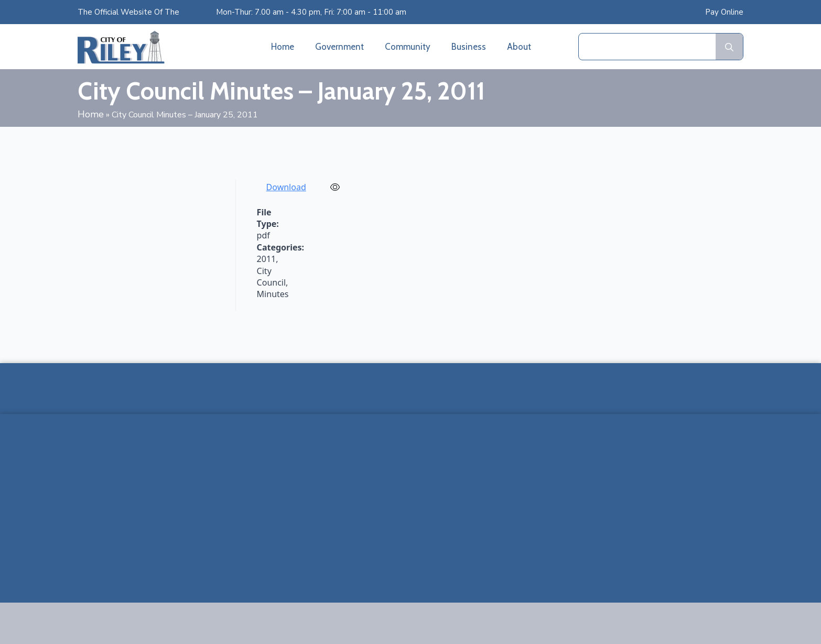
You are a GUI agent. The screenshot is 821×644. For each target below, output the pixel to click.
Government (339, 47)
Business (469, 47)
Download (286, 187)
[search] (729, 47)
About (519, 47)
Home (283, 47)
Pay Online (724, 12)
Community (408, 47)
